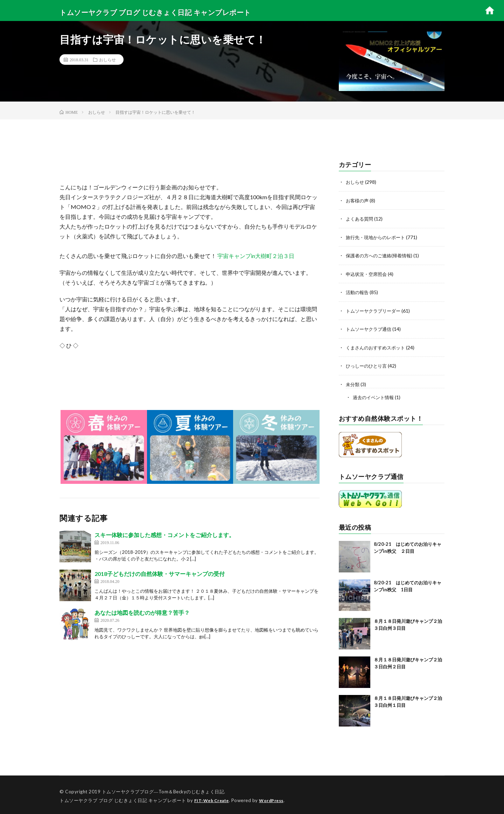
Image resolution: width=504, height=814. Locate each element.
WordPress (276, 798)
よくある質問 (360, 218)
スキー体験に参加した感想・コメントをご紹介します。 (164, 535)
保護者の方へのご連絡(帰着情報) (381, 255)
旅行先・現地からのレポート (378, 236)
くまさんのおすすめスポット (378, 346)
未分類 (353, 382)
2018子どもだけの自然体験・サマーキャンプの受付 (160, 574)
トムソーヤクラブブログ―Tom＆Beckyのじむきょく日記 (163, 789)
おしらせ (107, 60)
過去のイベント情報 (375, 395)
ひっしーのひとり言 (368, 364)
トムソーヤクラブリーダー (375, 309)
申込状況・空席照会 (368, 273)
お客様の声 (358, 200)
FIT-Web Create (213, 798)
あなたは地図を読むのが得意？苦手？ (142, 613)
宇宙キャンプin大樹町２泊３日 (255, 256)
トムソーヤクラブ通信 (370, 328)
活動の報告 (358, 291)
